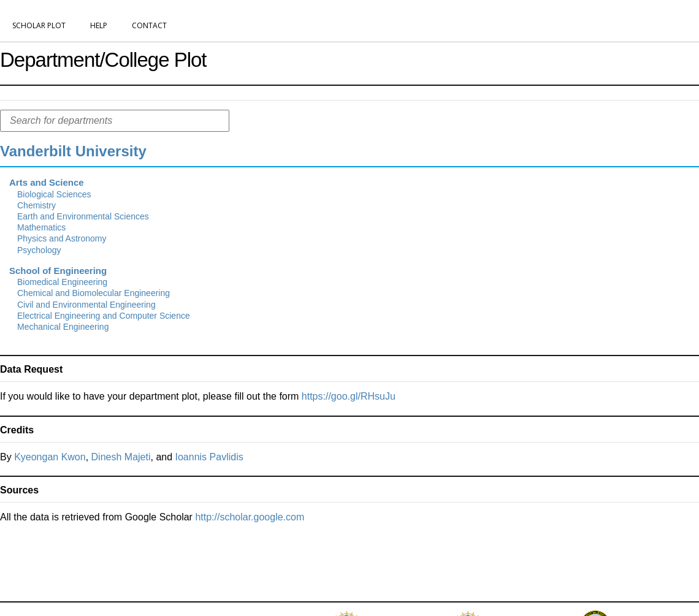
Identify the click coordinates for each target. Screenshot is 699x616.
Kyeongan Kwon (50, 457)
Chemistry (36, 205)
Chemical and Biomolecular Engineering (94, 293)
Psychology (39, 250)
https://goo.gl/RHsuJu (349, 396)
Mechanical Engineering (63, 327)
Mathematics (41, 227)
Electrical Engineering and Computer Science (104, 316)
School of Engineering (58, 271)
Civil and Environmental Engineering (86, 305)
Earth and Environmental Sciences (83, 216)
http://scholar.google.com (250, 517)
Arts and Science (47, 182)
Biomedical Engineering (62, 282)
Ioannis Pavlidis (209, 457)
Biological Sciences (54, 194)
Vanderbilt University (73, 151)
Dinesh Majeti (121, 457)
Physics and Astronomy (62, 238)
